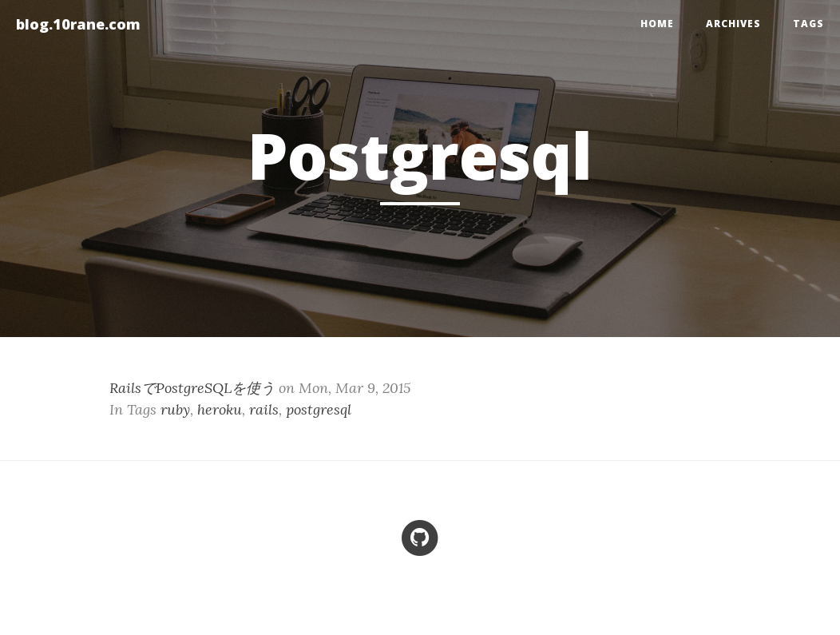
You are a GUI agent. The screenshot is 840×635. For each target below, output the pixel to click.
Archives (733, 24)
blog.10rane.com (78, 24)
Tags (808, 24)
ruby (175, 409)
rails (264, 409)
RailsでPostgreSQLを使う (192, 388)
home (657, 24)
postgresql (319, 409)
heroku (220, 409)
